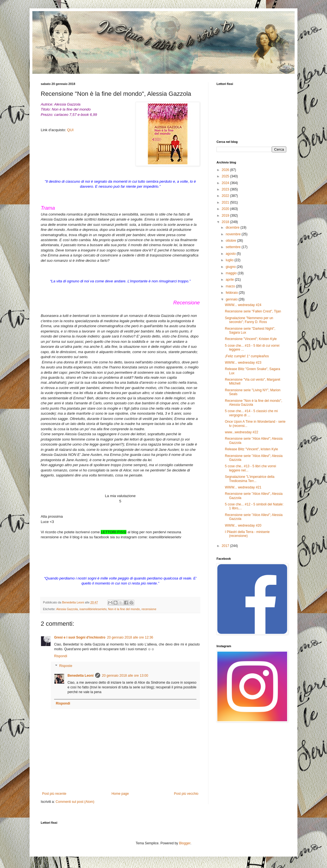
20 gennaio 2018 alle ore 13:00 (125, 676)
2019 (226, 216)
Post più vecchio (186, 794)
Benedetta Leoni (80, 676)
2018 (226, 222)
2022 (226, 196)
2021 (226, 202)
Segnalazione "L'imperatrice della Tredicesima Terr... (250, 479)
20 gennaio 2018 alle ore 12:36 (130, 637)
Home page (120, 794)
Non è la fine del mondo (124, 609)
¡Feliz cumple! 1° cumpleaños (247, 356)
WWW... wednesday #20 (243, 525)
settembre (234, 247)
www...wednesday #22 (241, 432)
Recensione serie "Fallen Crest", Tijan (253, 311)
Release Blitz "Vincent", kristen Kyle (251, 449)
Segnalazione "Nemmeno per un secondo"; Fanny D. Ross (249, 320)
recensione (149, 609)
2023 (226, 189)
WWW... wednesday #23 (243, 363)
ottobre (231, 241)
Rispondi (61, 656)
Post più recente (54, 794)
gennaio (232, 299)
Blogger (185, 843)
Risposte (66, 666)
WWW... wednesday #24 (243, 305)
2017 (226, 546)
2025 (226, 176)
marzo (231, 286)
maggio (232, 273)
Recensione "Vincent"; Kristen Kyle (251, 339)
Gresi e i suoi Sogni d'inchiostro (80, 637)
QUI (70, 130)
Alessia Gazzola (67, 609)
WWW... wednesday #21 (243, 487)
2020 (226, 209)
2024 (226, 183)
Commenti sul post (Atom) (75, 802)
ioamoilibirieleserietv (93, 609)
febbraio (232, 293)
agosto (231, 254)
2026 (226, 170)
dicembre (233, 228)
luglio (230, 260)
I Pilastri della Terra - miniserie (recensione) (247, 534)
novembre (234, 234)
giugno (231, 267)
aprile (230, 280)
